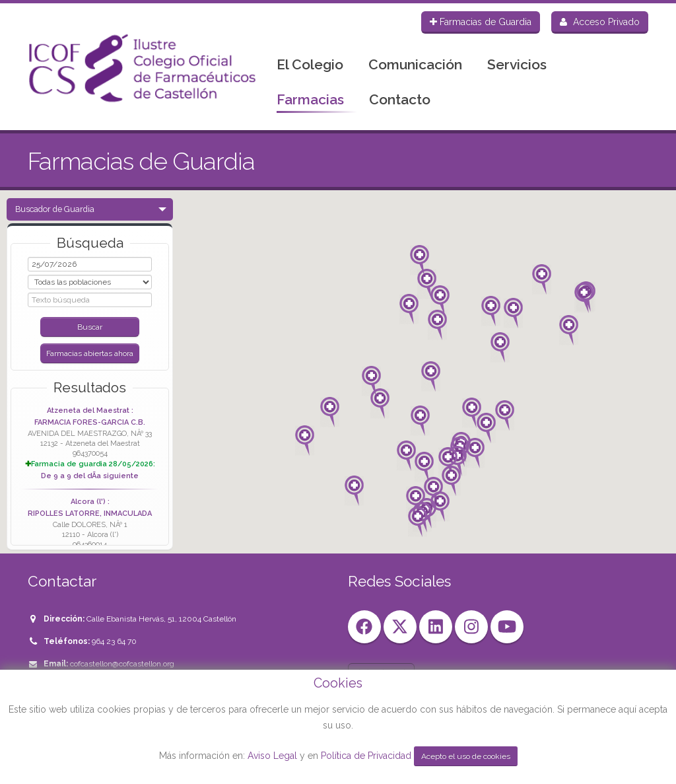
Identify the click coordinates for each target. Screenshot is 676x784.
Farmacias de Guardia (481, 22)
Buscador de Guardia (55, 209)
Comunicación (415, 64)
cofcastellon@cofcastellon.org (122, 664)
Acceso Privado (600, 22)
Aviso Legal (272, 756)
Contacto (400, 99)
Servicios (517, 64)
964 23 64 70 (114, 641)
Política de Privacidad (367, 756)
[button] (431, 376)
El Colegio (310, 64)
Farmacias (310, 99)
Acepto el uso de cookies (466, 756)
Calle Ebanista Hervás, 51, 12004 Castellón (161, 619)
